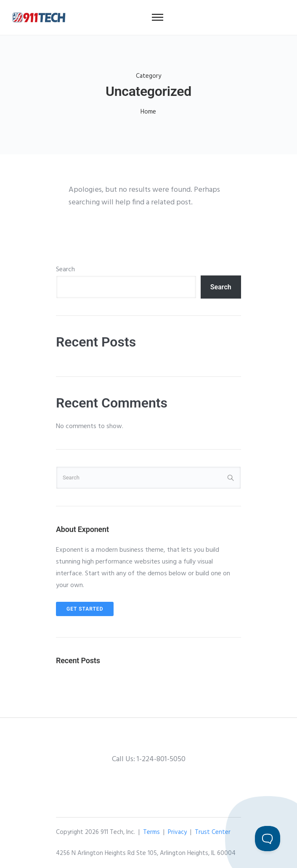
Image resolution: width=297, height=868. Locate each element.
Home (148, 112)
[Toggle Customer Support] (268, 839)
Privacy (177, 832)
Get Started (85, 609)
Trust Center (213, 832)
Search (65, 270)
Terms (151, 832)
